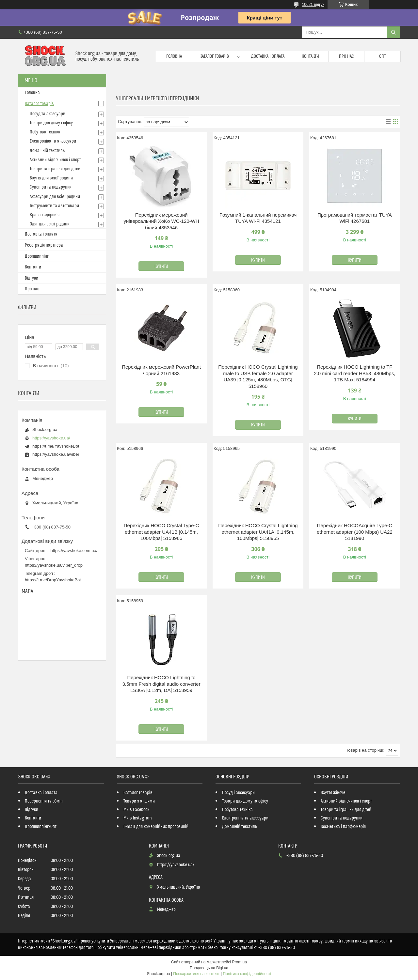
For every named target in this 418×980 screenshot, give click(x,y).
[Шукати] (394, 32)
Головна (174, 56)
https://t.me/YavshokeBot (56, 446)
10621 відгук (313, 5)
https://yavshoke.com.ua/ (74, 551)
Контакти (310, 56)
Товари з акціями (139, 801)
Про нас (346, 56)
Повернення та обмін (44, 801)
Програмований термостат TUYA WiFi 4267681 (355, 218)
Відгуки (32, 278)
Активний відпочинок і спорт (55, 160)
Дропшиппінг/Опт (41, 827)
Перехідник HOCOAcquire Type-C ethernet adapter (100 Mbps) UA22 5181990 (355, 532)
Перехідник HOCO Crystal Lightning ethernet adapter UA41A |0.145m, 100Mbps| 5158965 (258, 532)
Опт (382, 56)
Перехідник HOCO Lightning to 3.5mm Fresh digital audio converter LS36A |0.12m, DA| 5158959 (161, 684)
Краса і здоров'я (45, 215)
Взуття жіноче (333, 793)
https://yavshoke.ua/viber (56, 454)
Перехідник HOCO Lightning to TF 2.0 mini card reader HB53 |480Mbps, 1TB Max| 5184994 (354, 373)
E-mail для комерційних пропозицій (156, 827)
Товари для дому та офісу (245, 801)
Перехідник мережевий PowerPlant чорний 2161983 (161, 370)
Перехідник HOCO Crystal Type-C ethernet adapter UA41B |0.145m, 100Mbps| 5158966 (161, 532)
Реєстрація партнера (44, 245)
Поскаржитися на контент (196, 974)
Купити (161, 267)
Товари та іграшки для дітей (55, 169)
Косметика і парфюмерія (343, 827)
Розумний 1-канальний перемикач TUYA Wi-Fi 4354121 (258, 218)
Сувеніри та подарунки (51, 187)
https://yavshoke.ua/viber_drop (54, 565)
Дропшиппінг (37, 256)
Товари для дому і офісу (51, 123)
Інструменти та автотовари (54, 206)
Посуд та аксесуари (48, 114)
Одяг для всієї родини (50, 224)
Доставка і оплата (268, 56)
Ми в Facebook (137, 810)
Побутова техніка (45, 132)
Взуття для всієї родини (51, 178)
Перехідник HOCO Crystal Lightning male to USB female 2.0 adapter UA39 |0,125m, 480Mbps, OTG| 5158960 (258, 376)
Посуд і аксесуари (238, 793)
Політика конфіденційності (247, 974)
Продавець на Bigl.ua (209, 968)
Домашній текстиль (47, 151)
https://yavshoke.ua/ (51, 438)
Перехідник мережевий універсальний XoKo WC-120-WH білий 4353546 (161, 221)
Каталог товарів (214, 56)
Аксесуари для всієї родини (55, 197)
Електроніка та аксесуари (53, 141)
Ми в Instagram (138, 818)
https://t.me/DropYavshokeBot (53, 580)
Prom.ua (240, 962)
